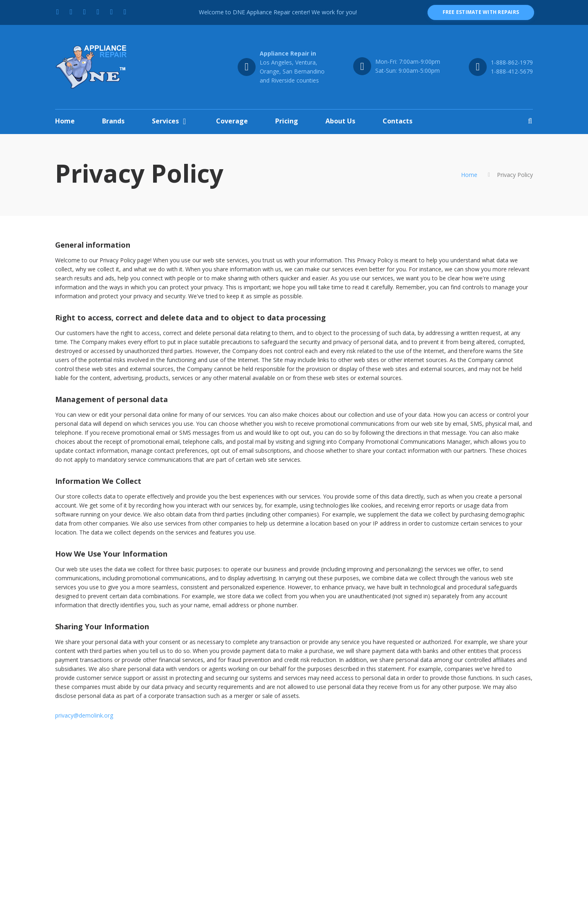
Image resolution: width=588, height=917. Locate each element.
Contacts (398, 121)
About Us (340, 121)
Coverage (232, 121)
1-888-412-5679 (512, 71)
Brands (113, 121)
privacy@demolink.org (84, 715)
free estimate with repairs (481, 12)
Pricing (287, 121)
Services (165, 121)
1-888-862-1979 (512, 62)
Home (65, 121)
